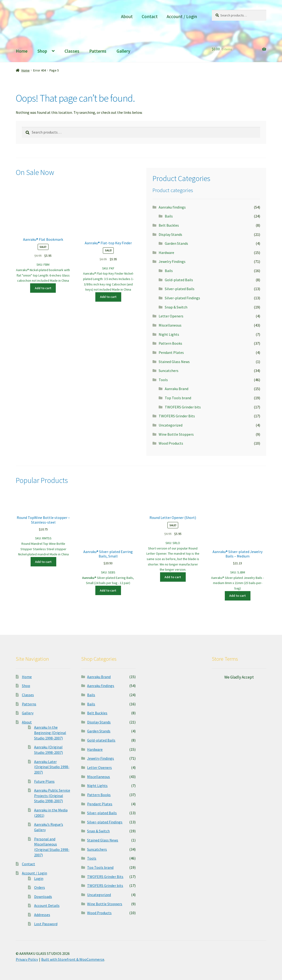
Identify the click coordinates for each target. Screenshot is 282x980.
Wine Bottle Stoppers (176, 434)
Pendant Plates (171, 352)
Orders (40, 887)
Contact (150, 16)
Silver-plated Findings (182, 298)
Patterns (98, 51)
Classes (72, 51)
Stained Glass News (174, 362)
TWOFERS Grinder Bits (177, 416)
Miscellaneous (170, 325)
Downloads (43, 897)
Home (22, 51)
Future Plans (44, 781)
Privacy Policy (27, 959)
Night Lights (169, 334)
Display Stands (170, 234)
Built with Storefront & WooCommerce (73, 959)
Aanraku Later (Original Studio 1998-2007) (52, 767)
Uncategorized (171, 425)
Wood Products (171, 443)
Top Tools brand (178, 398)
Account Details (47, 905)
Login (39, 878)
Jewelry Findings (172, 261)
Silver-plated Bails (180, 289)
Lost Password (46, 924)
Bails (169, 216)
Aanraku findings (172, 207)
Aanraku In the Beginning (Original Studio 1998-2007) (50, 733)
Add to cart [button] (43, 288)
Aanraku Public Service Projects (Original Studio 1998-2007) (52, 796)
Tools (163, 380)
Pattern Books (170, 343)
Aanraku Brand (177, 389)
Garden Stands (176, 243)
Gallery (123, 51)
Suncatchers (169, 371)
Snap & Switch (176, 307)
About (127, 16)
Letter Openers (171, 316)
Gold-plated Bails (179, 280)
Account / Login (182, 16)
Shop (42, 51)
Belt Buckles (169, 225)
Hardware (166, 253)
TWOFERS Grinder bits (183, 407)
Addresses (42, 915)
